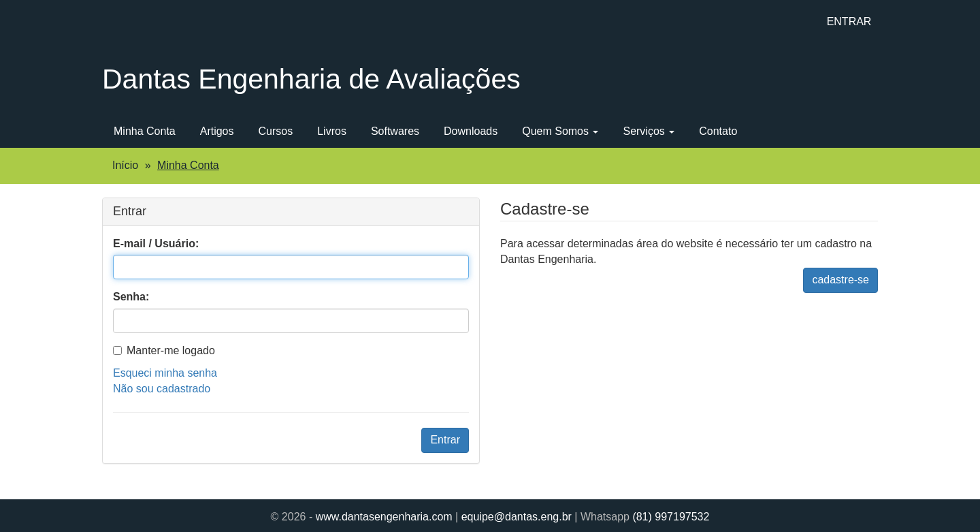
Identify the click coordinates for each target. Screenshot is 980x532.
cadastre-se (840, 280)
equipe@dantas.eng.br (517, 517)
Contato (718, 131)
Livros (332, 131)
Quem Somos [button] (560, 131)
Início (125, 165)
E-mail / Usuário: (156, 244)
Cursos (276, 131)
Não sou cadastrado (162, 389)
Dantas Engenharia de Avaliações (311, 79)
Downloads (471, 131)
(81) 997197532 (671, 517)
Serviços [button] (649, 131)
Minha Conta (145, 131)
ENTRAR (849, 21)
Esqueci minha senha (165, 373)
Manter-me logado (164, 350)
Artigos (217, 131)
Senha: (131, 297)
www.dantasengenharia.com (384, 517)
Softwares (395, 131)
